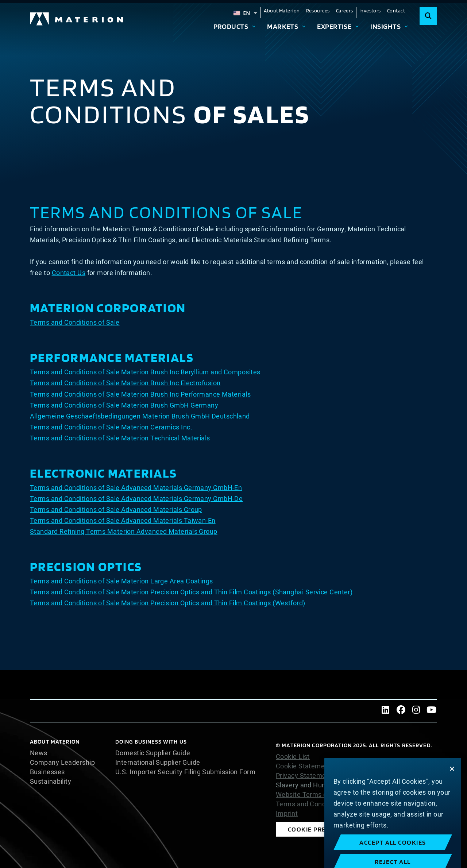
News (39, 753)
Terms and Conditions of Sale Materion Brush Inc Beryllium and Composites (145, 372)
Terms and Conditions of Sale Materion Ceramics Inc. (111, 427)
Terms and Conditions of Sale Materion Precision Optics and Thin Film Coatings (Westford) (168, 603)
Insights (385, 26)
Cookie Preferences (323, 829)
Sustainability (51, 782)
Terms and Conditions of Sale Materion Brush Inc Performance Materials (140, 394)
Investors (370, 11)
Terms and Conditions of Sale (75, 322)
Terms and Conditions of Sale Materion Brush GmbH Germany (124, 405)
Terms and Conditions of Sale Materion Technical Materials (120, 438)
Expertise (334, 26)
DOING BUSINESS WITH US (151, 742)
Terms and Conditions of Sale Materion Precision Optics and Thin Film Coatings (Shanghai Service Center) (191, 592)
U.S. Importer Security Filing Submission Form (185, 772)
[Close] (452, 788)
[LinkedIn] (386, 711)
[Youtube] (432, 711)
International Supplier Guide (158, 763)
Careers (345, 11)
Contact (396, 11)
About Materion (282, 11)
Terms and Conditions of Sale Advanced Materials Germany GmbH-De (136, 499)
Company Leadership (62, 763)
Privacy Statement (304, 776)
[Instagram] (416, 711)
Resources (318, 11)
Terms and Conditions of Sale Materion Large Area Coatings (121, 581)
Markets (283, 26)
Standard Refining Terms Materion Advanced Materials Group (124, 531)
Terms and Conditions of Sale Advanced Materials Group (116, 510)
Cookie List (293, 757)
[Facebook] (401, 711)
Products (231, 26)
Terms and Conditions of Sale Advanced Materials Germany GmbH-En (136, 488)
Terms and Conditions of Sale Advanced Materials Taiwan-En (123, 520)
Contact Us (69, 273)
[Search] (428, 16)
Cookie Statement (303, 766)
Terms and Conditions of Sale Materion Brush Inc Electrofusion (125, 383)
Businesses (47, 772)
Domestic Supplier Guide (153, 753)
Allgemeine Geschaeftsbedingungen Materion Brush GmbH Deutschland (140, 416)
